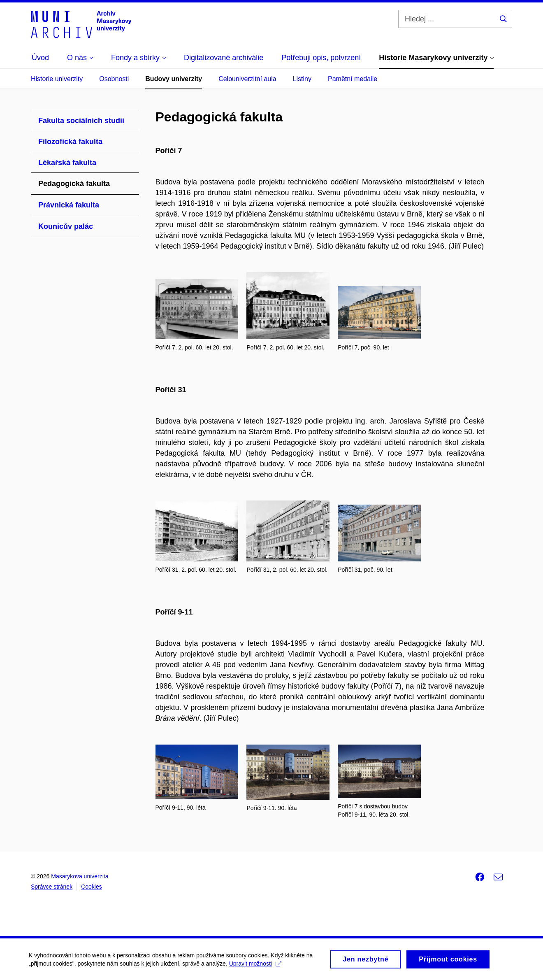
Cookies (92, 887)
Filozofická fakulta (70, 142)
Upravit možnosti (255, 966)
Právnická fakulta (69, 205)
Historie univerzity (57, 79)
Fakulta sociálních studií (81, 121)
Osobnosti (114, 79)
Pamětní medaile (353, 79)
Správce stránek (52, 887)
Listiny (302, 79)
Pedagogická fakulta (74, 184)
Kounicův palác (66, 226)
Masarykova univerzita (80, 876)
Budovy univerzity (174, 79)
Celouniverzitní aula (247, 79)
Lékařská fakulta (67, 163)
